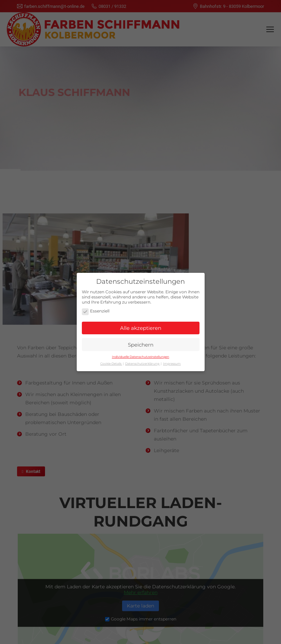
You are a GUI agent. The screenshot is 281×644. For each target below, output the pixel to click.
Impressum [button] (172, 362)
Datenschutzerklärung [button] (143, 362)
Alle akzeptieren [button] (141, 327)
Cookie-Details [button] (111, 362)
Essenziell (96, 310)
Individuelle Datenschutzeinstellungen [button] (140, 355)
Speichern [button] (141, 343)
